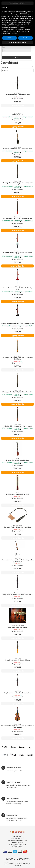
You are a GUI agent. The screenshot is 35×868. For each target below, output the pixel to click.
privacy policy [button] (24, 13)
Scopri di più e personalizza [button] (17, 42)
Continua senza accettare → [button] (17, 3)
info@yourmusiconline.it (18, 845)
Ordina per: (5, 67)
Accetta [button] (26, 38)
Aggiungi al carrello (18, 127)
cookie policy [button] (29, 20)
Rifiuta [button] (10, 38)
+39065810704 (18, 847)
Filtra (17, 57)
